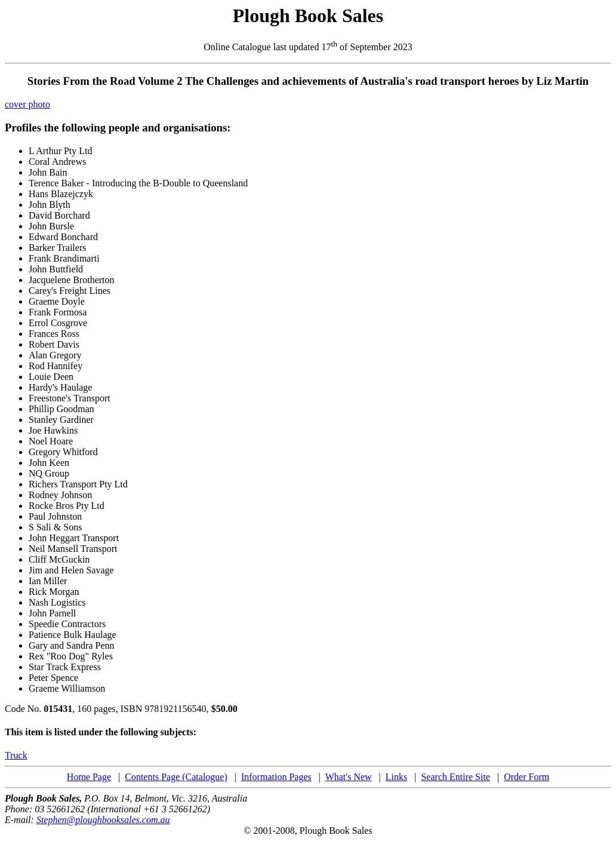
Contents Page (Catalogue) (176, 777)
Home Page (89, 777)
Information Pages (276, 777)
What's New (349, 777)
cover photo (27, 104)
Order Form (526, 777)
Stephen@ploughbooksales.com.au (103, 820)
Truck (16, 755)
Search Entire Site (455, 777)
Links (396, 777)
